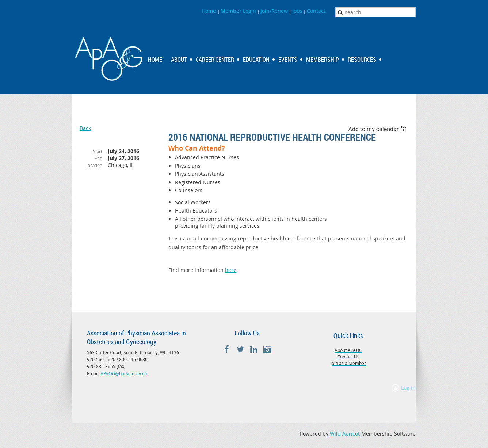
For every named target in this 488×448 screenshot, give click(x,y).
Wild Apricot (345, 434)
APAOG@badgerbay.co (124, 373)
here (231, 270)
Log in (408, 388)
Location (94, 165)
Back (85, 128)
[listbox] (378, 129)
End (98, 158)
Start (98, 151)
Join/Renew (274, 11)
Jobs (297, 11)
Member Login (238, 11)
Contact (316, 11)
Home (209, 11)
